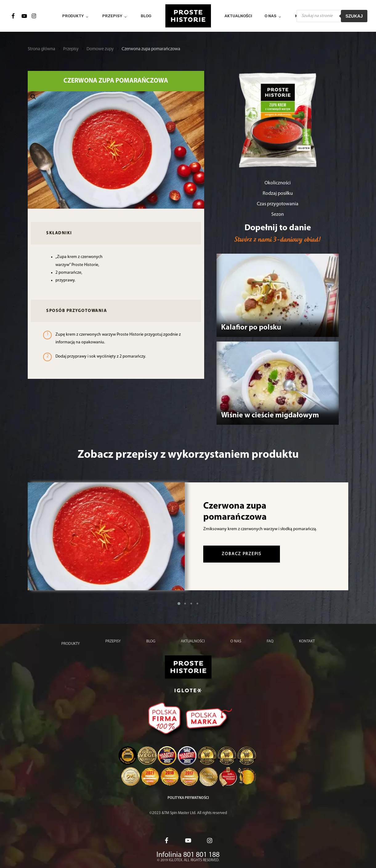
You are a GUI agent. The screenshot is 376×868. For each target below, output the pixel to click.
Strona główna (41, 49)
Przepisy (71, 49)
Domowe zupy (100, 49)
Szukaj (354, 16)
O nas (236, 641)
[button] (116, 150)
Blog (151, 641)
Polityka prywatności (188, 798)
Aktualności (193, 641)
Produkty (71, 644)
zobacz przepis (242, 554)
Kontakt (307, 641)
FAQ (270, 641)
